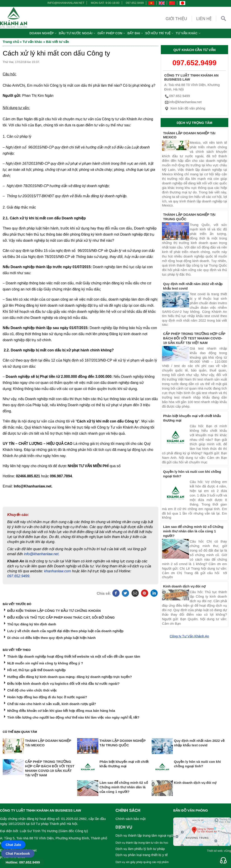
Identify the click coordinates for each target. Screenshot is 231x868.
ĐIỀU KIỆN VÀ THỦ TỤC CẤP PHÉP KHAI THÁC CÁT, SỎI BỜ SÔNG (61, 617)
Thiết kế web (215, 851)
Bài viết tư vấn (58, 42)
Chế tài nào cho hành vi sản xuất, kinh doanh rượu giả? (52, 704)
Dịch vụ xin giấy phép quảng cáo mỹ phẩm (142, 862)
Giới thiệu (176, 19)
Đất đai (136, 33)
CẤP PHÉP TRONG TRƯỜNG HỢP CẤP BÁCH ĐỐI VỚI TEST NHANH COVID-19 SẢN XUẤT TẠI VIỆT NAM (194, 338)
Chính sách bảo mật (131, 819)
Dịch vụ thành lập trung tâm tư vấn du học (142, 843)
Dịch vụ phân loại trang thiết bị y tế (142, 855)
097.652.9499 (135, 3)
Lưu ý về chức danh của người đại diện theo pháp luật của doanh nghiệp (65, 631)
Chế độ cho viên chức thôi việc (32, 690)
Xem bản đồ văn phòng (185, 108)
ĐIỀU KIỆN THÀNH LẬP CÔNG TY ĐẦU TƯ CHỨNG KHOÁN (54, 611)
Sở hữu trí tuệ (160, 33)
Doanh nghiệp (44, 33)
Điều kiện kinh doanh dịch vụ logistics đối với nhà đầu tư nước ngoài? (63, 683)
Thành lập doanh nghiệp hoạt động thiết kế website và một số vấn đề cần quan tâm (74, 656)
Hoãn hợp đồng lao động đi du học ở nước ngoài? (47, 697)
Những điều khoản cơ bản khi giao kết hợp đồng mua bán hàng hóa (61, 711)
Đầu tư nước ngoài (78, 33)
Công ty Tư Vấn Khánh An (189, 636)
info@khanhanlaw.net (65, 3)
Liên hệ (204, 19)
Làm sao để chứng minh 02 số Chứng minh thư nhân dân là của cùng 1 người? (193, 531)
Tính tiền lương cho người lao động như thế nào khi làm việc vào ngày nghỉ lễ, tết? (73, 717)
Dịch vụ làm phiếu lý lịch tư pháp (140, 849)
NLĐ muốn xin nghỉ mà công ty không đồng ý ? (45, 663)
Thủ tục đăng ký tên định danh (32, 624)
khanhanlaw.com (58, 571)
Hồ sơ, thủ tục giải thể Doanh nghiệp (36, 670)
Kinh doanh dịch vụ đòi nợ (184, 586)
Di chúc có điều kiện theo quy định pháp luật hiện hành (51, 638)
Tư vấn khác (189, 33)
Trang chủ (11, 42)
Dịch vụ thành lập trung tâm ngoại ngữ (144, 835)
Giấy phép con (112, 33)
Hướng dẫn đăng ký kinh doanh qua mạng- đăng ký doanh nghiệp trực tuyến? (70, 677)
